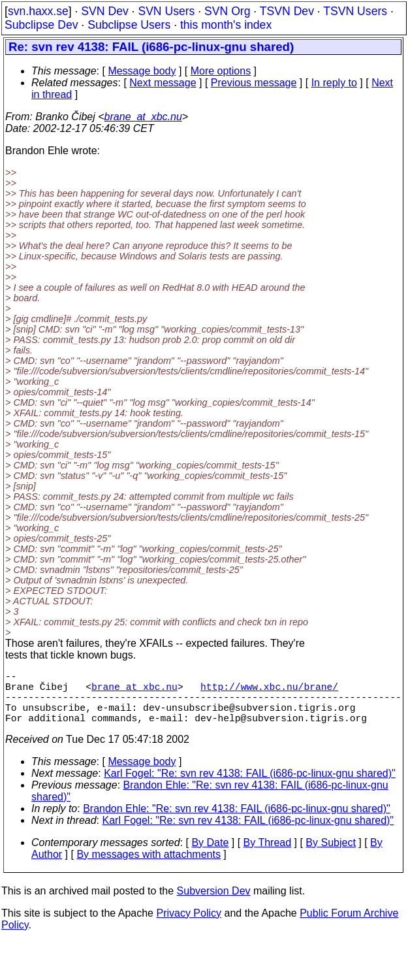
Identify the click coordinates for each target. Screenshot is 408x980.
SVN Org (227, 11)
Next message (163, 83)
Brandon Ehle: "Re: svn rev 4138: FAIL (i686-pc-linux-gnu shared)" (237, 822)
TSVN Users (355, 11)
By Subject (330, 856)
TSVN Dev (287, 11)
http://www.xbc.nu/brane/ (269, 691)
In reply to (334, 83)
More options (221, 71)
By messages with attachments (149, 867)
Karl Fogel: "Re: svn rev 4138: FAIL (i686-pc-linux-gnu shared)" (250, 786)
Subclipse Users (129, 25)
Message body (142, 71)
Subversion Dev (214, 904)
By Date (210, 856)
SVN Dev (104, 11)
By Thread (268, 856)
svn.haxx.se (38, 11)
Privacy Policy (189, 926)
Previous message (254, 83)
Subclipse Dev (41, 25)
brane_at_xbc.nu (143, 117)
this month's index (226, 25)
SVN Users (166, 11)
